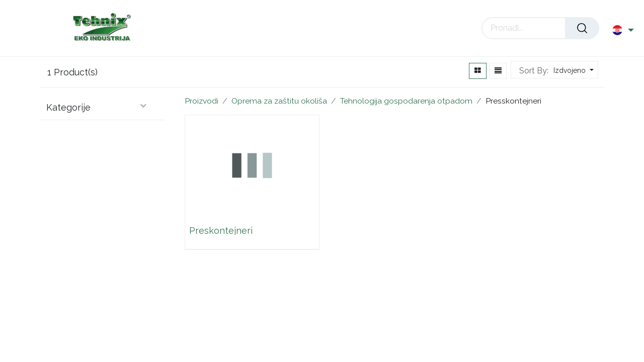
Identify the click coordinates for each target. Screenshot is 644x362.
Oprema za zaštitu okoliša (279, 101)
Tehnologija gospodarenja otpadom (406, 101)
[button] (572, 71)
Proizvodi (202, 101)
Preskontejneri (221, 230)
